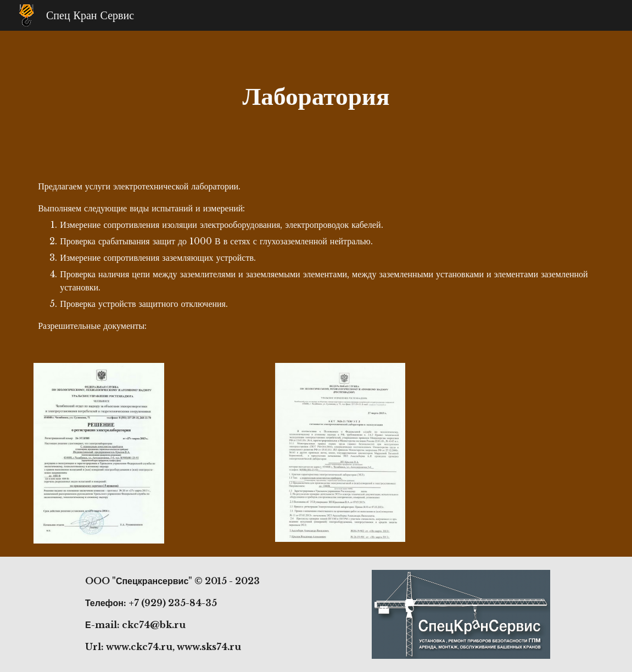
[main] (316, 96)
